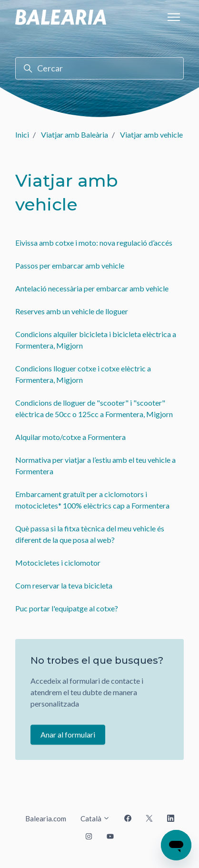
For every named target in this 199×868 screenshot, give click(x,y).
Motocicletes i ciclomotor (58, 563)
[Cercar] (99, 68)
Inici (22, 135)
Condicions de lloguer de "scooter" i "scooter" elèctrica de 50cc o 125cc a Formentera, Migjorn (94, 408)
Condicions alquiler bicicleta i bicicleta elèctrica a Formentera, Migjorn (96, 340)
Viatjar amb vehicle (151, 135)
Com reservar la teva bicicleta (64, 585)
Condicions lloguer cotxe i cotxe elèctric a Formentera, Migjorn (83, 374)
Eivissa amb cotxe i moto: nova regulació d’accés (94, 243)
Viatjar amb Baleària (75, 135)
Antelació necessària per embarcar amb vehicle (92, 288)
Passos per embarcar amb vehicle (70, 265)
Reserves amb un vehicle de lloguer (72, 311)
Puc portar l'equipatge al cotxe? (67, 608)
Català (95, 818)
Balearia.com (46, 818)
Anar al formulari (68, 734)
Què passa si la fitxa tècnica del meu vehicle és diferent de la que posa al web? (90, 534)
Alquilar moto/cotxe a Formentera (70, 437)
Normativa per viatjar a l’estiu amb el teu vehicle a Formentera (95, 465)
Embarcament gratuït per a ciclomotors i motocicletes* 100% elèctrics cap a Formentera (92, 500)
